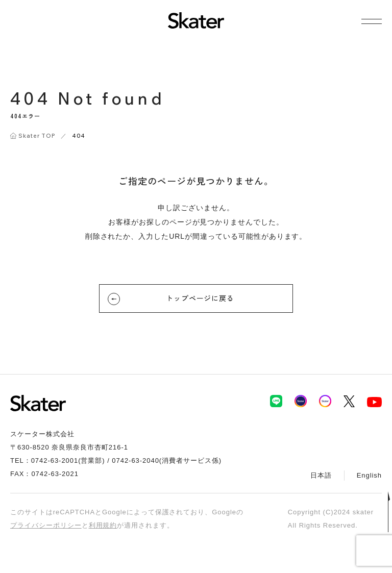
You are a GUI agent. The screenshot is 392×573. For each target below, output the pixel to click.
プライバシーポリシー (46, 525)
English (369, 475)
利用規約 (103, 525)
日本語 (321, 475)
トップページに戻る (171, 299)
